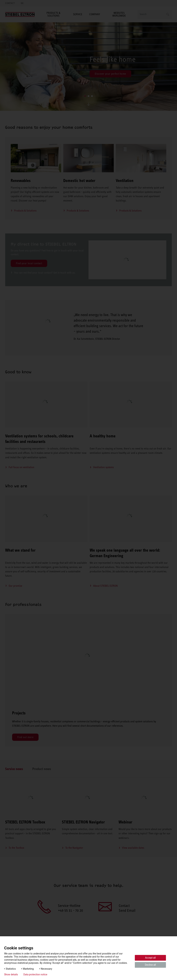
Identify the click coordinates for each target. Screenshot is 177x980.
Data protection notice (35, 974)
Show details (11, 974)
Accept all (150, 958)
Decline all (150, 965)
